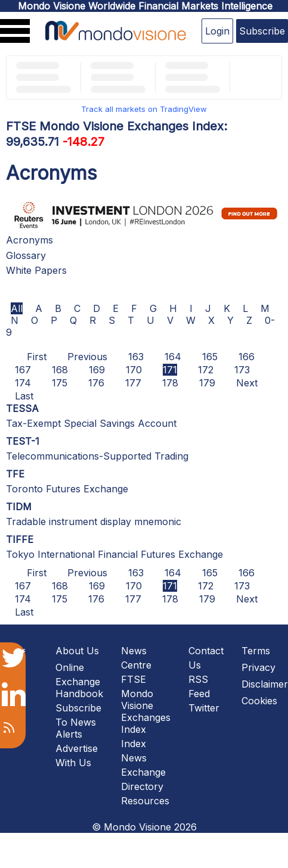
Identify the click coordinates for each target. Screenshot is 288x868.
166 (247, 357)
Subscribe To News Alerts (78, 721)
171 (170, 370)
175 (60, 383)
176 (96, 383)
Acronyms (30, 240)
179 (207, 383)
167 (23, 370)
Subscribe (262, 31)
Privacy (258, 667)
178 (170, 383)
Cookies (259, 701)
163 (136, 357)
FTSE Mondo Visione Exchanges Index (146, 704)
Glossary (26, 255)
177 (133, 383)
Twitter (204, 708)
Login (217, 31)
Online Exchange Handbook (79, 680)
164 (173, 357)
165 (210, 357)
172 (206, 370)
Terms (256, 651)
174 (23, 383)
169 (97, 370)
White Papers (36, 270)
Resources (145, 801)
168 (60, 370)
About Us (77, 651)
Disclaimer (265, 684)
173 (242, 370)
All (17, 308)
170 (134, 370)
